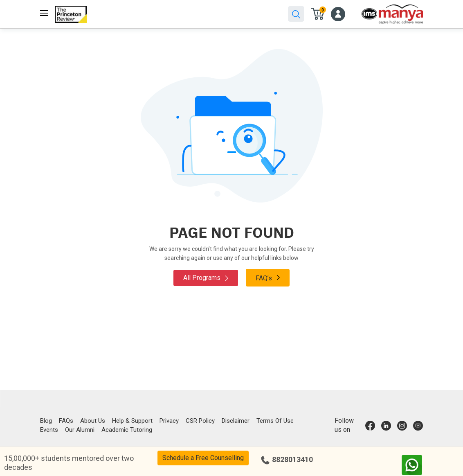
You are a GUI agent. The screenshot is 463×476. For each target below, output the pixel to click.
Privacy (169, 421)
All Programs (206, 278)
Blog (46, 421)
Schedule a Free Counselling (203, 458)
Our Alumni (80, 430)
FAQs (66, 421)
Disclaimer (236, 421)
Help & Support (132, 421)
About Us (93, 421)
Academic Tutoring (127, 430)
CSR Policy (200, 421)
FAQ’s (268, 277)
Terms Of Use (275, 421)
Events (49, 430)
